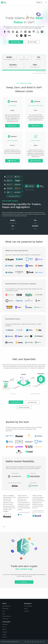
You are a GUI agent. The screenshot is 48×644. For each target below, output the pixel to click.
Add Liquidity (32, 42)
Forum (4, 627)
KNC (4, 611)
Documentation (36, 161)
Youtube (5, 637)
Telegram (5, 632)
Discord (4, 629)
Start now (24, 582)
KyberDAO (5, 624)
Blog (4, 614)
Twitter (4, 635)
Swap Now (12, 126)
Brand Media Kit (7, 616)
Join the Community (24, 407)
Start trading (16, 42)
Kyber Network (6, 606)
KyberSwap (5, 609)
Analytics (26, 611)
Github (26, 609)
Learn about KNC (32, 402)
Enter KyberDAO (16, 402)
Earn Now (36, 126)
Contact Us (5, 619)
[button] (3, 527)
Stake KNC (12, 161)
